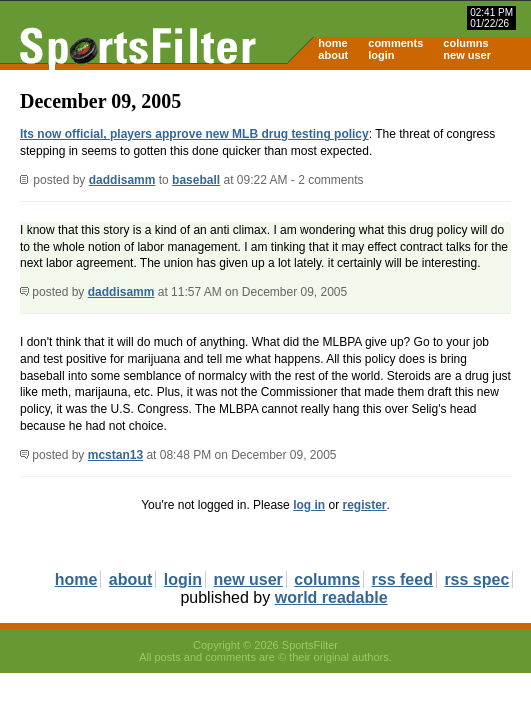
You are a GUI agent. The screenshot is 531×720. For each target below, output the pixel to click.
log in (309, 505)
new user (467, 55)
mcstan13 (115, 455)
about (333, 55)
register (364, 505)
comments (395, 43)
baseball (196, 180)
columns (465, 43)
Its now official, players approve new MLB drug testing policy (194, 134)
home (332, 43)
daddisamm (122, 180)
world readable (331, 597)
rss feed (402, 579)
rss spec (476, 579)
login (381, 55)
